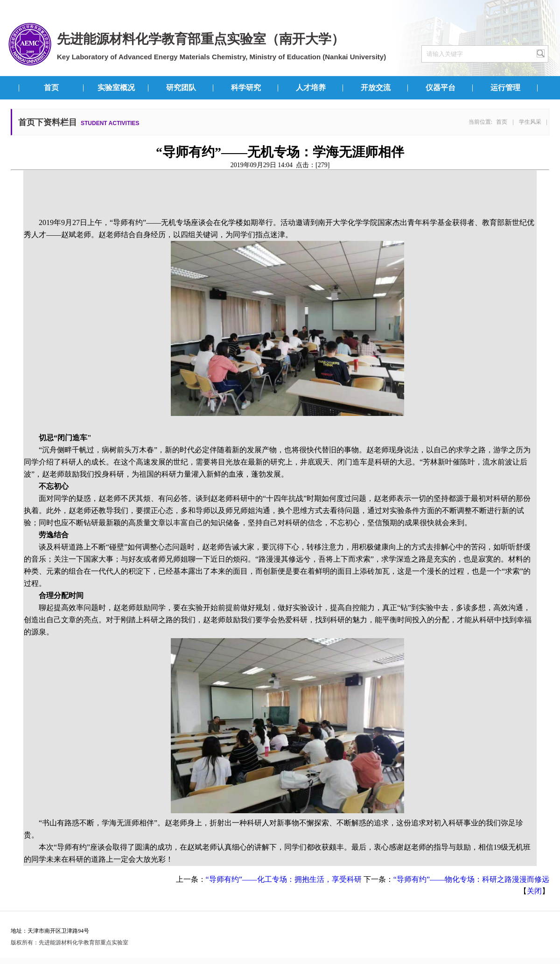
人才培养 (311, 88)
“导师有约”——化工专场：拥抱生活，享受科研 (284, 879)
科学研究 (246, 88)
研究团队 (181, 88)
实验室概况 (116, 88)
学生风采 (530, 122)
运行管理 (505, 88)
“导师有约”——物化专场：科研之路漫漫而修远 (471, 879)
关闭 (534, 891)
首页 (51, 88)
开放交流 (376, 88)
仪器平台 (441, 88)
